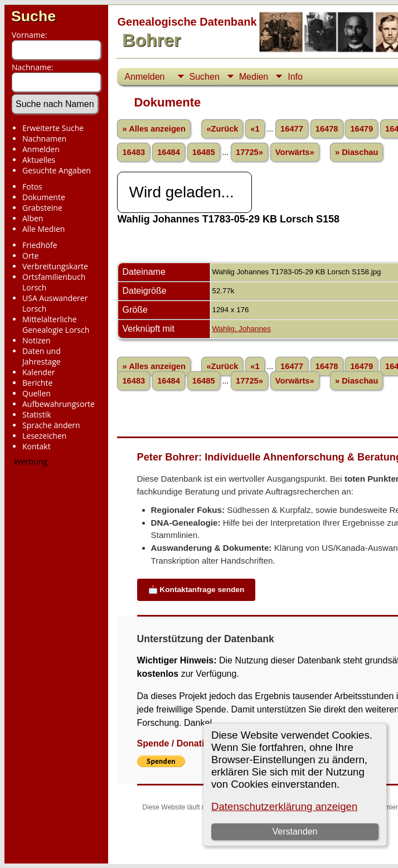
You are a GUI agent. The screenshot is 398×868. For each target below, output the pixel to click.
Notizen (37, 340)
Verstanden (295, 831)
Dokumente (44, 197)
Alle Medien (43, 229)
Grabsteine (42, 208)
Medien (254, 77)
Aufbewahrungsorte (59, 404)
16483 (134, 152)
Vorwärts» (295, 152)
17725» (249, 152)
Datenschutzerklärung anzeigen (284, 806)
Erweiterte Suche (53, 128)
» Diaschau (356, 152)
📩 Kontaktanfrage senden (196, 590)
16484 (169, 152)
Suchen (205, 77)
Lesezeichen (44, 436)
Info (295, 77)
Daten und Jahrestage (42, 356)
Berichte (37, 383)
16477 (292, 129)
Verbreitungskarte (55, 266)
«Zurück (222, 129)
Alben (33, 218)
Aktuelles (39, 160)
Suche (33, 16)
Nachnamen (44, 139)
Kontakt (37, 446)
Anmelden (41, 149)
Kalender (38, 372)
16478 (327, 129)
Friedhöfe (40, 245)
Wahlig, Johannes (241, 329)
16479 (361, 129)
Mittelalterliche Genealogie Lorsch (56, 324)
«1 (255, 129)
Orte (30, 256)
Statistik (37, 414)
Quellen (37, 393)
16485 (204, 152)
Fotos (32, 186)
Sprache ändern (51, 425)
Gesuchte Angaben (57, 170)
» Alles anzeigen (154, 129)
